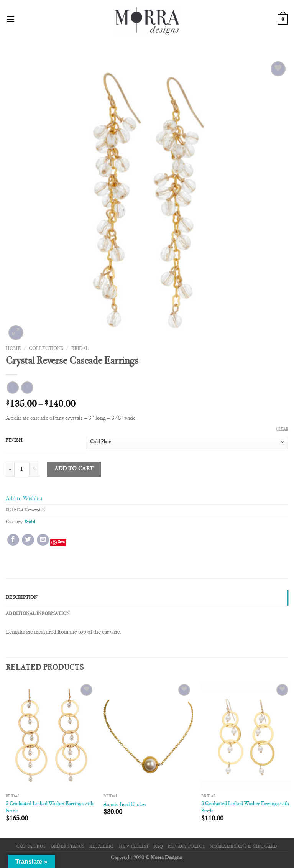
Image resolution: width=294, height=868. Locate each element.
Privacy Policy (187, 847)
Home (13, 349)
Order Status (68, 847)
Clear (282, 430)
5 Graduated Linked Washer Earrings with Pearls (50, 807)
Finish (14, 441)
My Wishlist (134, 847)
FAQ (158, 847)
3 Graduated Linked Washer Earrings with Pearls (245, 807)
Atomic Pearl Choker (125, 805)
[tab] (147, 598)
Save (61, 542)
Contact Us (31, 847)
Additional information (38, 614)
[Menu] (10, 19)
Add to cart (74, 469)
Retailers (102, 847)
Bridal (80, 349)
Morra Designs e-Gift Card (244, 847)
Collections (46, 349)
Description (22, 598)
